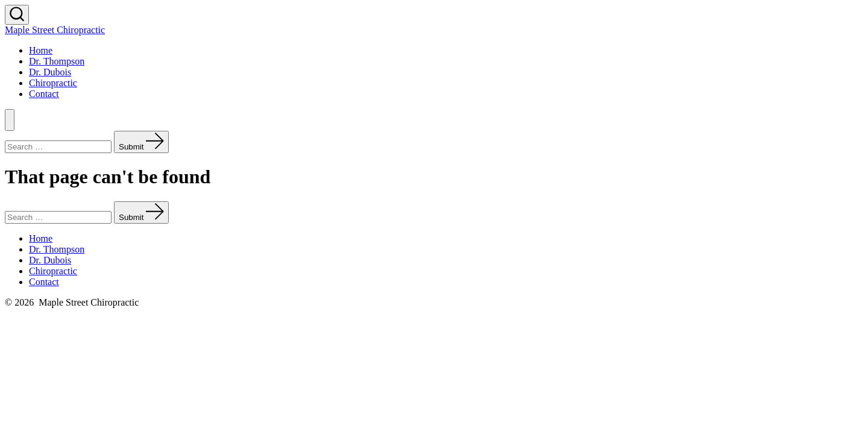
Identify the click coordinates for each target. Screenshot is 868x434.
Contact (44, 94)
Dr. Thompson (57, 61)
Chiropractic (53, 83)
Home (41, 50)
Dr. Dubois (50, 72)
